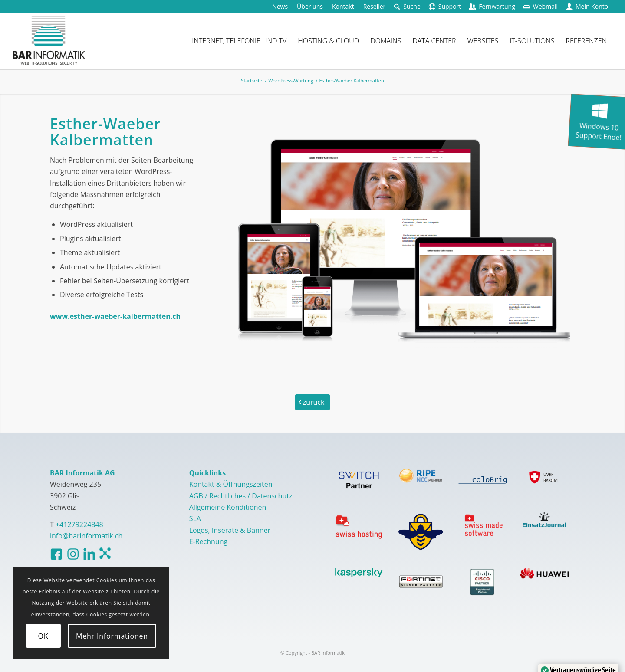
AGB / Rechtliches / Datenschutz (241, 496)
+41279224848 (79, 524)
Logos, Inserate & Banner (230, 530)
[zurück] (312, 402)
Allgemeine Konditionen (228, 507)
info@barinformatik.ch (86, 536)
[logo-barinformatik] (49, 41)
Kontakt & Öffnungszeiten (231, 484)
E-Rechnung (209, 541)
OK (43, 636)
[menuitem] (280, 7)
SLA (195, 518)
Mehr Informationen (112, 636)
